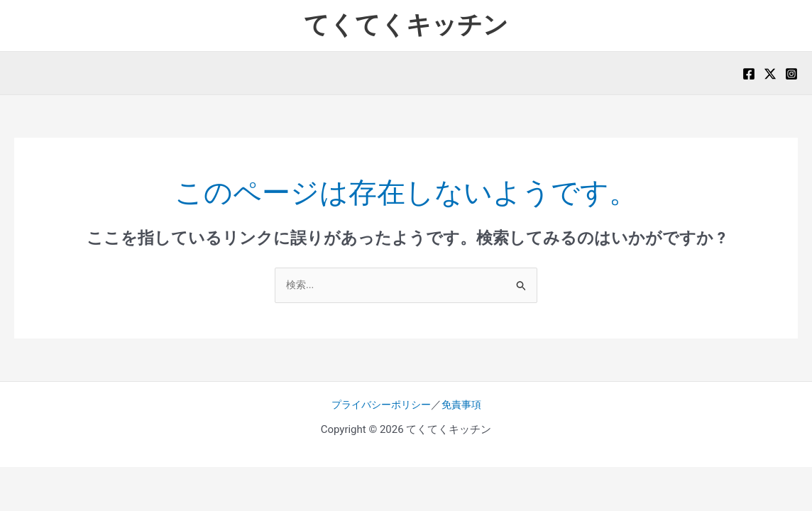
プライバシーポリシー (380, 405)
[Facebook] (749, 74)
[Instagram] (791, 74)
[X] (770, 74)
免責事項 (465, 405)
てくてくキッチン (406, 25)
